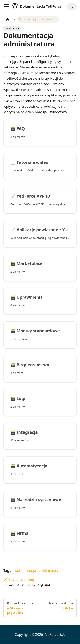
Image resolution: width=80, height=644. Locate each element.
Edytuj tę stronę (19, 580)
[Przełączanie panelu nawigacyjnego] (7, 6)
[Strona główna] (7, 19)
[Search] (72, 6)
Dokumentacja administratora (36, 571)
